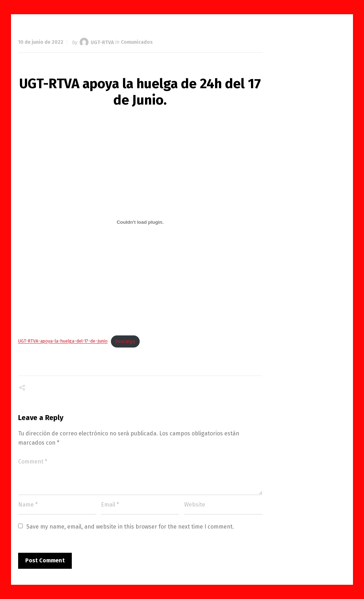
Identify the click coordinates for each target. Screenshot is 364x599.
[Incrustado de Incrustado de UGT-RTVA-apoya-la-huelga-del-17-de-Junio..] (140, 222)
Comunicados (137, 42)
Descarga (125, 341)
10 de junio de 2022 (41, 42)
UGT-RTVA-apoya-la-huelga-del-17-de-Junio (63, 341)
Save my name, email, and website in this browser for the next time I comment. (130, 527)
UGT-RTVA (102, 42)
